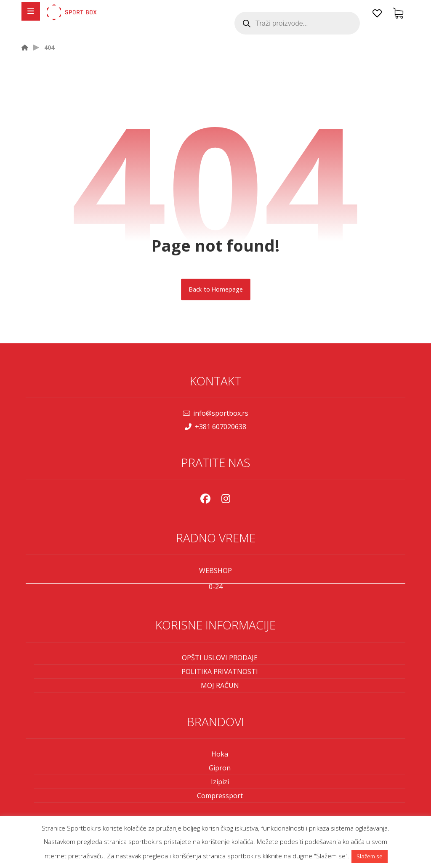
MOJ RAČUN (220, 685)
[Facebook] (205, 499)
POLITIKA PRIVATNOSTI (220, 672)
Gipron (220, 768)
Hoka (220, 754)
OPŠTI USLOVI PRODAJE (220, 658)
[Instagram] (226, 499)
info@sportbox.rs (216, 413)
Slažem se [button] (370, 856)
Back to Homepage (216, 289)
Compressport (220, 796)
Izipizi (220, 782)
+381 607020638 (215, 427)
